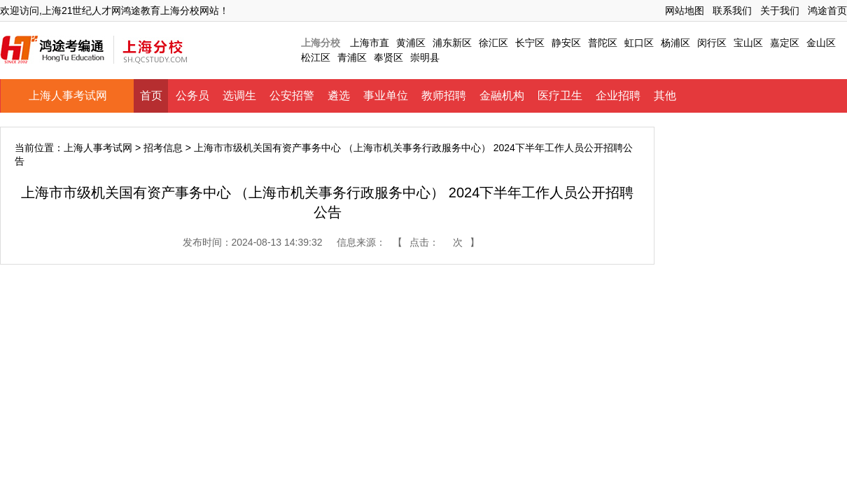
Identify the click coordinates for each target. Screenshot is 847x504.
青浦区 (352, 57)
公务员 (192, 96)
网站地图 (685, 10)
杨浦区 (675, 43)
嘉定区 (785, 43)
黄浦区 (411, 43)
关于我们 (780, 10)
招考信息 (163, 148)
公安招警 (292, 96)
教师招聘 (444, 96)
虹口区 (639, 43)
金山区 (821, 43)
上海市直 (370, 43)
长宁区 (530, 43)
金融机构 (502, 96)
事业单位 (386, 96)
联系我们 (732, 10)
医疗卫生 (560, 96)
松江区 (316, 57)
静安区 (566, 43)
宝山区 (748, 43)
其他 (665, 96)
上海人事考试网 (68, 96)
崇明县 (425, 57)
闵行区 (712, 43)
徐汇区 (493, 43)
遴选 (339, 96)
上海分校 (321, 43)
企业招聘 (618, 96)
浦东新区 (452, 43)
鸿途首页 (827, 10)
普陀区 (603, 43)
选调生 (239, 96)
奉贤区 (388, 57)
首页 (151, 96)
